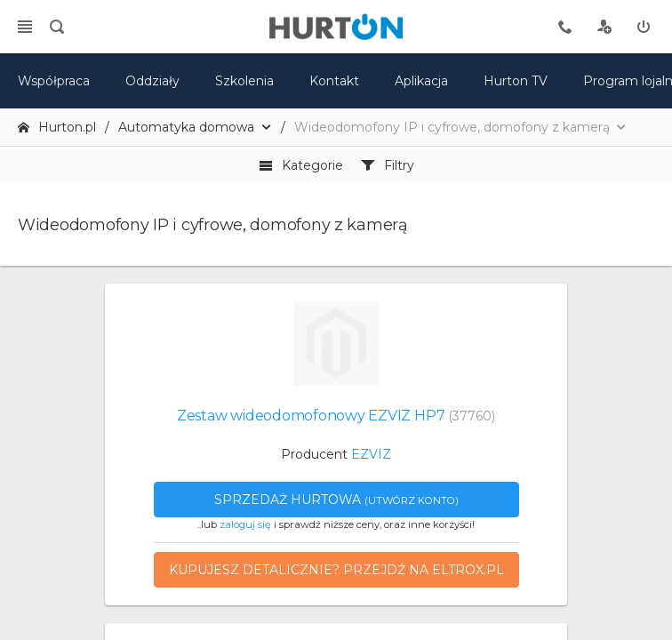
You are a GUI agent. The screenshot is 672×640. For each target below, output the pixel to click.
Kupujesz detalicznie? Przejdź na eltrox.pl (336, 570)
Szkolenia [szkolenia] (244, 81)
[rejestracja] (604, 27)
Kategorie (301, 165)
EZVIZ (371, 454)
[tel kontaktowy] (565, 27)
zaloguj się (245, 524)
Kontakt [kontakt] (334, 81)
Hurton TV (516, 81)
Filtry (388, 165)
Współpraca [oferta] (54, 81)
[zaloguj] (644, 27)
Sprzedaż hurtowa (336, 500)
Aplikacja (421, 81)
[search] (57, 27)
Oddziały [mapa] (152, 81)
